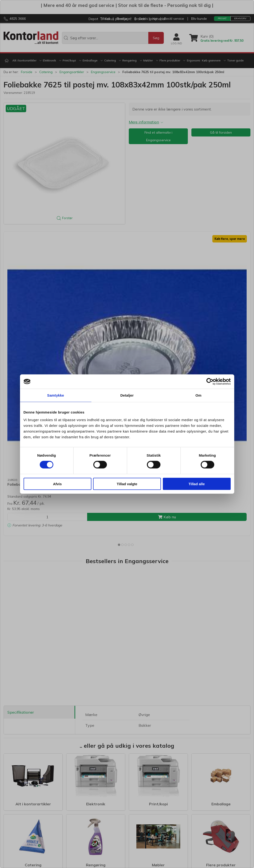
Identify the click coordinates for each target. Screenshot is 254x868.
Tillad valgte (127, 484)
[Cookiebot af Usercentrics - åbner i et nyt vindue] (210, 382)
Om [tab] (198, 395)
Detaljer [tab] (127, 395)
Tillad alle (197, 484)
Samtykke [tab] (56, 395)
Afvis (57, 484)
